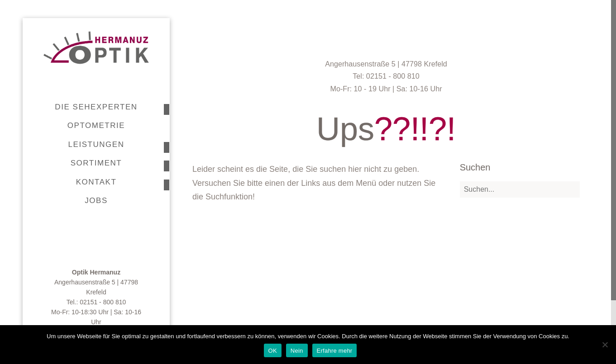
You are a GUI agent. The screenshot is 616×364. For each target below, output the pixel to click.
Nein (297, 351)
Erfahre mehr (335, 351)
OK (273, 351)
